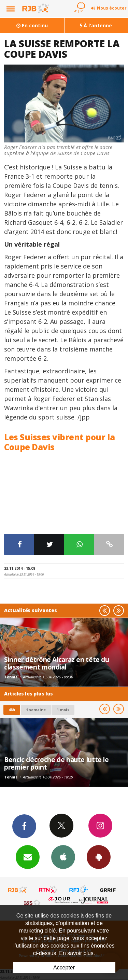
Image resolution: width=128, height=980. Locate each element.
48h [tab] (12, 710)
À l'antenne (96, 25)
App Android (99, 857)
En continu (32, 25)
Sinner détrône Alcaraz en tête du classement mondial (57, 663)
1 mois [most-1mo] (63, 710)
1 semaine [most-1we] (36, 710)
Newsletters (28, 857)
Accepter (64, 968)
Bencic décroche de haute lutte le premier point (56, 763)
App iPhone (63, 857)
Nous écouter (112, 8)
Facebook (24, 826)
